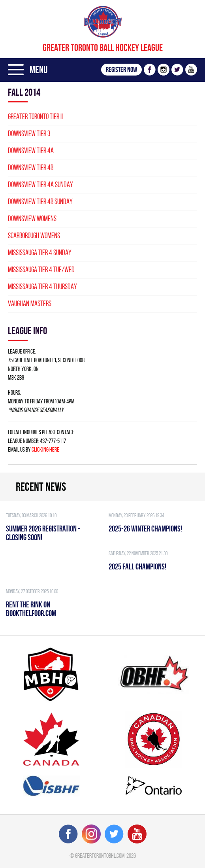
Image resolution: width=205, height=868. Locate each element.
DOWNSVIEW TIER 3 (29, 133)
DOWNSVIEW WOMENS (32, 218)
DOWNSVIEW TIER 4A (31, 150)
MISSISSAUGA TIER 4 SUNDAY (40, 252)
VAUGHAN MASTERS (30, 304)
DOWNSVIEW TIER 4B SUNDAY (40, 201)
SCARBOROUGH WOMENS (34, 235)
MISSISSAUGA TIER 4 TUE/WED (41, 269)
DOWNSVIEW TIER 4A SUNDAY (40, 184)
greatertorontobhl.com (100, 856)
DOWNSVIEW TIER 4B (31, 167)
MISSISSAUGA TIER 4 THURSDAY (42, 286)
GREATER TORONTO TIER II (35, 116)
